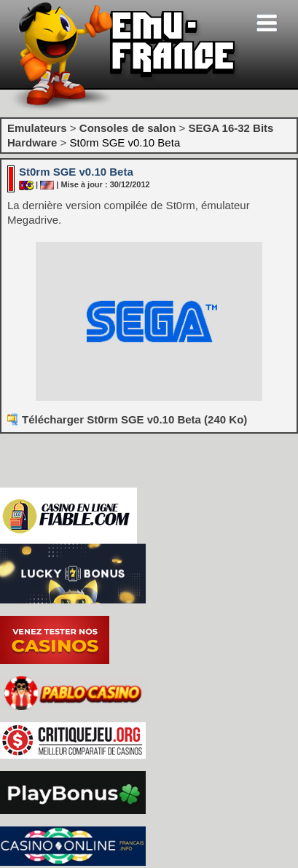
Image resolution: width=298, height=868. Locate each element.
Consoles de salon (128, 128)
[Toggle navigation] (267, 23)
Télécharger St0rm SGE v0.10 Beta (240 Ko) (134, 419)
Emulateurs (37, 128)
